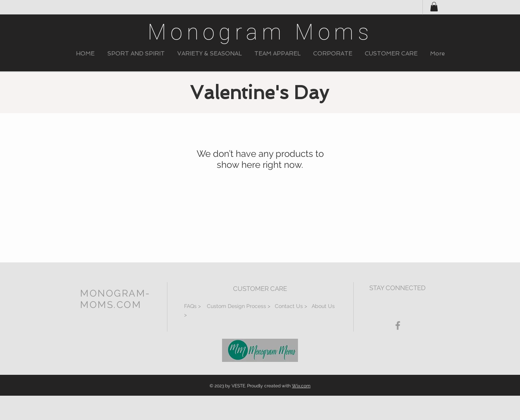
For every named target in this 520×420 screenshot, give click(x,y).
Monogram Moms (260, 32)
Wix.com (301, 386)
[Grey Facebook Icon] (398, 325)
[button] (136, 54)
